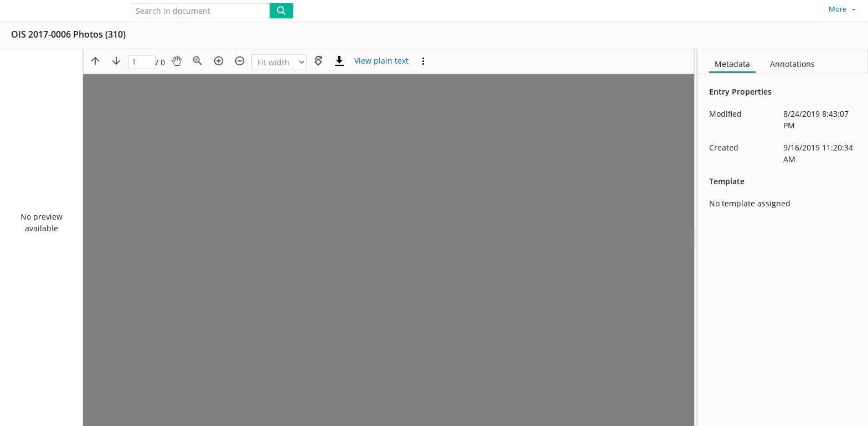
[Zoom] (279, 62)
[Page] (142, 62)
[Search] (281, 11)
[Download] (339, 61)
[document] (783, 238)
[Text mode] (381, 61)
